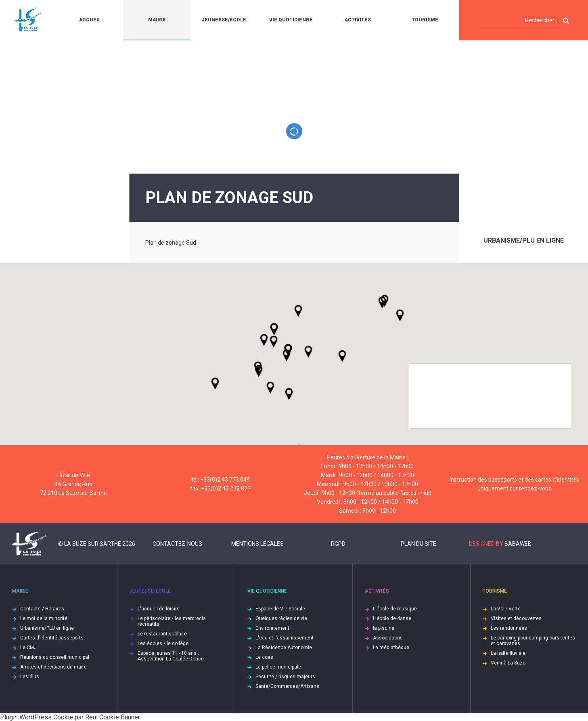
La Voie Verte (506, 609)
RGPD (338, 544)
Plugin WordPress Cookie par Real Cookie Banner (70, 717)
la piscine (384, 628)
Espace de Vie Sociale (280, 609)
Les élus (30, 677)
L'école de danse (392, 618)
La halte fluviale (508, 653)
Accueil (90, 20)
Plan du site (419, 544)
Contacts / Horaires (42, 609)
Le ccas (264, 657)
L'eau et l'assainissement (285, 638)
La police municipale (278, 667)
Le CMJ (28, 648)
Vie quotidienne (291, 20)
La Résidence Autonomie (284, 648)
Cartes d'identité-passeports (52, 638)
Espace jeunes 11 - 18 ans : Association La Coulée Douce (171, 656)
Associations (388, 638)
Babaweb (518, 544)
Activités (358, 20)
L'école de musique (395, 609)
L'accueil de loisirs (159, 609)
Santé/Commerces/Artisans (287, 686)
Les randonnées (509, 628)
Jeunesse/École (224, 20)
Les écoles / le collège (163, 643)
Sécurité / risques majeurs (285, 677)
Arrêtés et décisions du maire (53, 667)
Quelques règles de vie (281, 618)
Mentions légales (257, 544)
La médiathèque (391, 648)
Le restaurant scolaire (162, 634)
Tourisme (425, 20)
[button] (308, 352)
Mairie (157, 20)
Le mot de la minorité (44, 618)
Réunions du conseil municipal (55, 657)
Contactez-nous (177, 544)
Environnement (272, 628)
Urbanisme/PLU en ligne (524, 240)
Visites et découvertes (516, 618)
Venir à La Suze (508, 663)
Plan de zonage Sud (171, 243)
